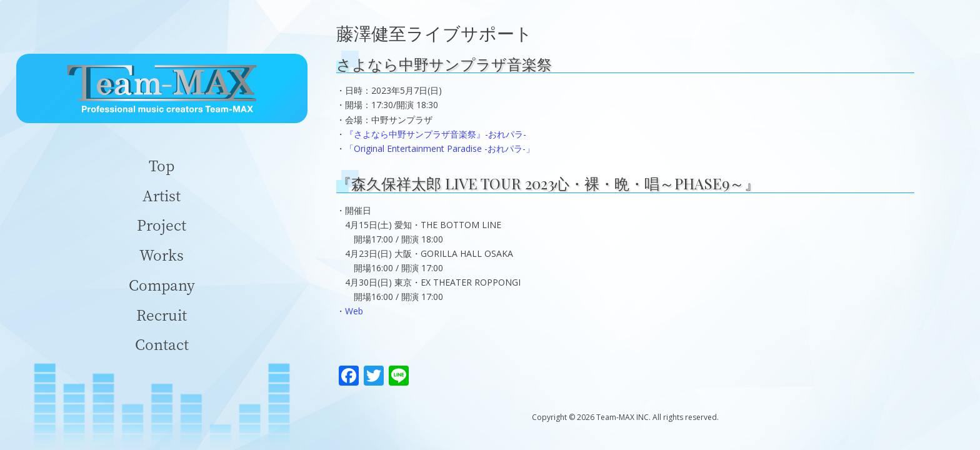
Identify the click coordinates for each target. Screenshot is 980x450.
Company (162, 285)
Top (162, 165)
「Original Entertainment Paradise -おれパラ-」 (440, 148)
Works (162, 255)
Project (162, 225)
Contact (162, 344)
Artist (162, 195)
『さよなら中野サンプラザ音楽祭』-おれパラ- (436, 134)
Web (354, 311)
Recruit (162, 315)
